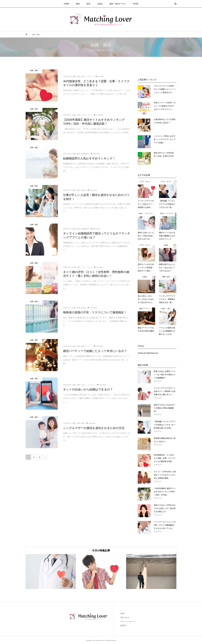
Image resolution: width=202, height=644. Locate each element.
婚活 (78, 4)
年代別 (136, 4)
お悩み (100, 4)
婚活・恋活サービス (118, 4)
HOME (66, 4)
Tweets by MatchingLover (148, 353)
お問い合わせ (125, 618)
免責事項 (123, 625)
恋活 (89, 4)
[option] (51, 572)
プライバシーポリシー (128, 621)
